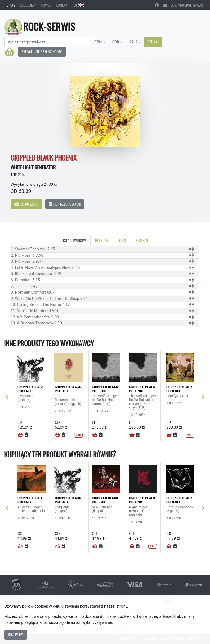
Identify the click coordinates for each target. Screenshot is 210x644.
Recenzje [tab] (142, 240)
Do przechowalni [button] (65, 204)
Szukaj (153, 42)
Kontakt (62, 5)
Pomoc (46, 5)
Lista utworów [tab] (74, 240)
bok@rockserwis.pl (183, 5)
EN (79, 5)
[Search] (48, 42)
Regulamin (28, 5)
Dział (98, 42)
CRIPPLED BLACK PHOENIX (31, 389)
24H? (134, 42)
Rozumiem (16, 634)
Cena (116, 42)
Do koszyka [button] (26, 204)
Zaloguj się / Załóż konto (42, 52)
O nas (11, 5)
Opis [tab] (123, 240)
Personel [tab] (103, 240)
